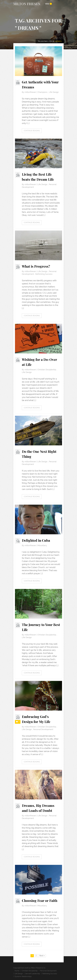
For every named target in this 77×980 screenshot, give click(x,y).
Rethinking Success (44, 274)
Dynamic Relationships (23, 976)
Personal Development (43, 729)
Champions (43, 92)
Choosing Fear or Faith (40, 900)
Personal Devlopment (48, 971)
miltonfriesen (31, 92)
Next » (42, 956)
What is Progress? (36, 266)
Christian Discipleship (47, 370)
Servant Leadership (33, 974)
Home (17, 971)
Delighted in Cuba (36, 540)
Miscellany (42, 545)
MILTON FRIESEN (27, 4)
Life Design (54, 92)
